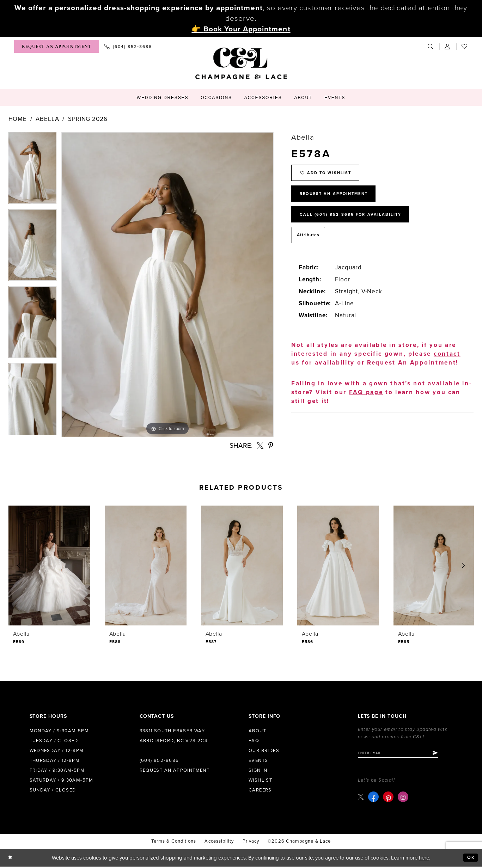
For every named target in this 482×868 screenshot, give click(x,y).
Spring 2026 (88, 119)
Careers (260, 790)
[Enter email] (405, 754)
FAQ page (366, 403)
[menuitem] (57, 46)
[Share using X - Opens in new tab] (260, 445)
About (257, 731)
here (424, 859)
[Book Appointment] (57, 46)
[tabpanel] (32, 171)
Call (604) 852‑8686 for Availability (360, 224)
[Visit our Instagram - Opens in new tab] (404, 799)
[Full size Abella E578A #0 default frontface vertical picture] (167, 285)
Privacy (251, 843)
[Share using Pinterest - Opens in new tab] (271, 445)
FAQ (254, 741)
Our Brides (264, 751)
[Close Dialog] (11, 859)
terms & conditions (174, 843)
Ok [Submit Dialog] (470, 859)
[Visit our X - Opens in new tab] (362, 798)
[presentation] (49, 566)
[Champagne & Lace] (241, 63)
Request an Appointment (175, 770)
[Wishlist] (465, 46)
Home (18, 119)
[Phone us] (128, 46)
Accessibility (219, 843)
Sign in (258, 770)
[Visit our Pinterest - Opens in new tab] (389, 799)
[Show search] (431, 46)
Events (258, 760)
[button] (448, 46)
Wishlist (260, 780)
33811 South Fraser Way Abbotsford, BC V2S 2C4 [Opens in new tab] (174, 736)
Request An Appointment (342, 200)
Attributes (308, 245)
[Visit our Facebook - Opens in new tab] (374, 799)
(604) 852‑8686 (159, 760)
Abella (47, 119)
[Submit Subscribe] (449, 754)
